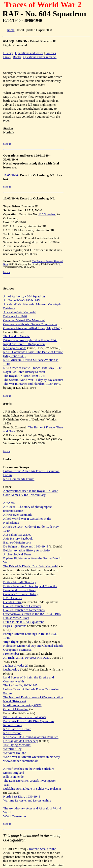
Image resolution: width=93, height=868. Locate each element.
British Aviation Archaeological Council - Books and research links (30, 588)
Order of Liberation (16, 709)
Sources (51, 53)
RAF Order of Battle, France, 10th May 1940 (32, 368)
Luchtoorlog (11, 669)
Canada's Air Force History (21, 594)
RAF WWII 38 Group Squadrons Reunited (31, 737)
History (8, 53)
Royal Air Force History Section (24, 372)
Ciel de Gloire (12, 602)
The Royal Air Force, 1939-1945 (24, 376)
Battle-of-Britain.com (17, 542)
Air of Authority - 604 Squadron (24, 296)
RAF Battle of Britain (17, 729)
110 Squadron (47, 214)
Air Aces (9, 503)
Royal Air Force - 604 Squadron (24, 344)
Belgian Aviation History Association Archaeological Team (27, 552)
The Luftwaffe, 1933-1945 (20, 685)
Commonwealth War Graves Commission (30, 324)
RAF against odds (15, 348)
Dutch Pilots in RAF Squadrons (24, 622)
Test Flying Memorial (17, 745)
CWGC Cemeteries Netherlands (24, 610)
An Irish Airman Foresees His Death (27, 658)
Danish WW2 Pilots (16, 618)
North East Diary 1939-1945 (22, 796)
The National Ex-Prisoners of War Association (33, 697)
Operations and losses (29, 53)
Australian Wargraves (17, 534)
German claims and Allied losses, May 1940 (32, 328)
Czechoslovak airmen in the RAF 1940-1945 (32, 614)
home (11, 30)
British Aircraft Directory (20, 582)
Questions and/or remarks (40, 57)
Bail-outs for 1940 (15, 316)
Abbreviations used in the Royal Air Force (31, 491)
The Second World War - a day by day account (33, 380)
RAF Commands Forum (19, 479)
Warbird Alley (12, 749)
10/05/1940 (11, 175)
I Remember (11, 654)
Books (17, 57)
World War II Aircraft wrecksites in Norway (32, 757)
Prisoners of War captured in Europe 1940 (30, 340)
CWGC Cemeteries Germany (22, 606)
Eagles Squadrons (15, 626)
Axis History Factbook (18, 538)
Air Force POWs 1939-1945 (21, 300)
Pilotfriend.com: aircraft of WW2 (25, 717)
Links (7, 57)
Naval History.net (15, 701)
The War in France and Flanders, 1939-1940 (32, 384)
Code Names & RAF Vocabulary (24, 495)
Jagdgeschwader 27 (16, 665)
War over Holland (15, 753)
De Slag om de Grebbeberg (21, 741)
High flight (11, 642)
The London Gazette (16, 336)
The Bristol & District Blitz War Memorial (31, 566)
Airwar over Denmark (17, 515)
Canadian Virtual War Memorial (24, 320)
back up (7, 144)
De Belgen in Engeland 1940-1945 (26, 546)
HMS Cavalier (13, 598)
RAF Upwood (12, 733)
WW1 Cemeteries (15, 816)
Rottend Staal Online (43, 849)
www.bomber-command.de (21, 761)
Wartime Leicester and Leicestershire (27, 800)
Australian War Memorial (20, 312)
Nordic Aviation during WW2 (22, 705)
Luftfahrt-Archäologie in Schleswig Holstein (32, 788)
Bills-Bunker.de (13, 777)
